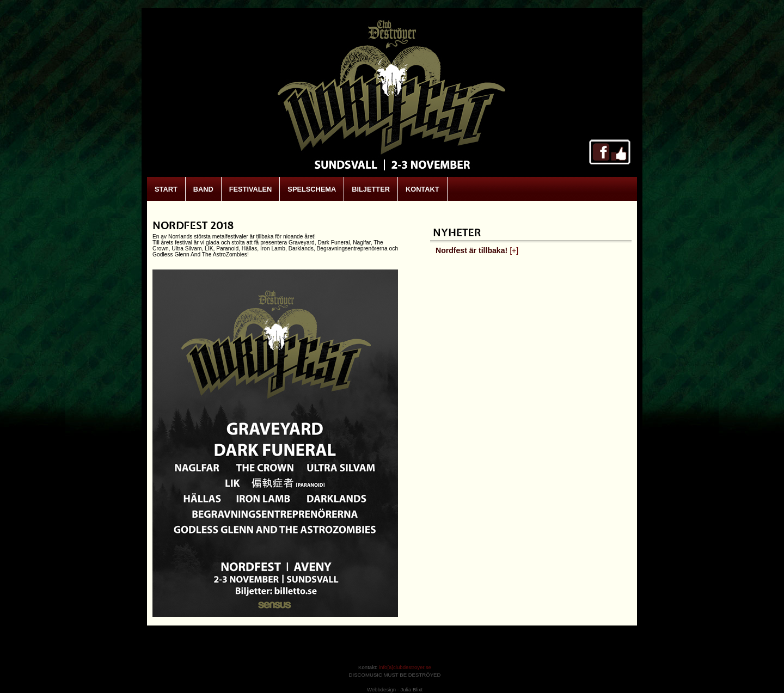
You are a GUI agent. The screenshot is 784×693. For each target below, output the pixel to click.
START (166, 189)
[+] (514, 250)
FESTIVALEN (251, 189)
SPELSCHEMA (312, 189)
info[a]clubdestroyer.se (405, 667)
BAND (203, 189)
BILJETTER (371, 189)
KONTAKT (422, 189)
